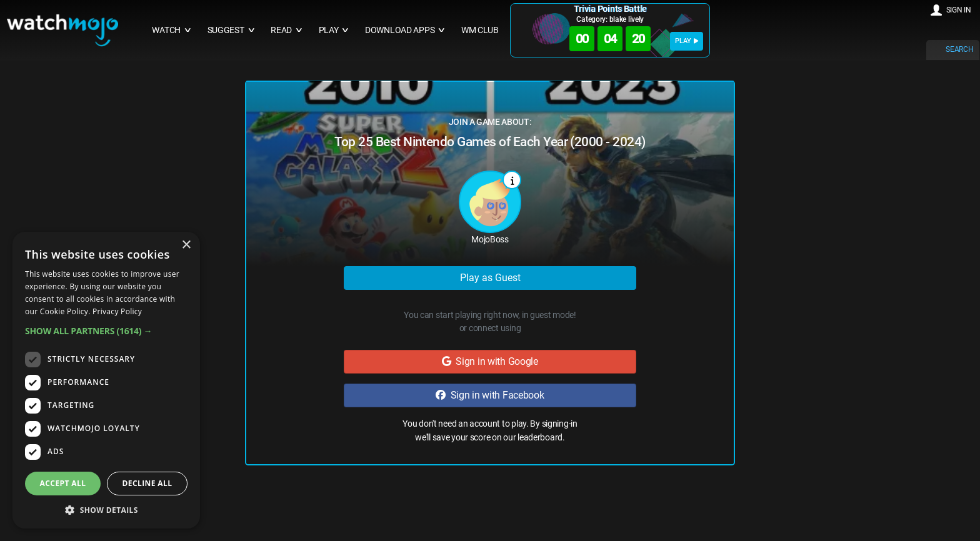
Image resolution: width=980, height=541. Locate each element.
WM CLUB (480, 30)
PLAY (687, 41)
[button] (106, 331)
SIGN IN (959, 10)
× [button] (186, 245)
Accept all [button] (63, 483)
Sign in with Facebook (490, 395)
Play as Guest (490, 278)
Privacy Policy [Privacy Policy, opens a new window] (117, 311)
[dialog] (106, 380)
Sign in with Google (490, 361)
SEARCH (959, 49)
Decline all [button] (147, 483)
